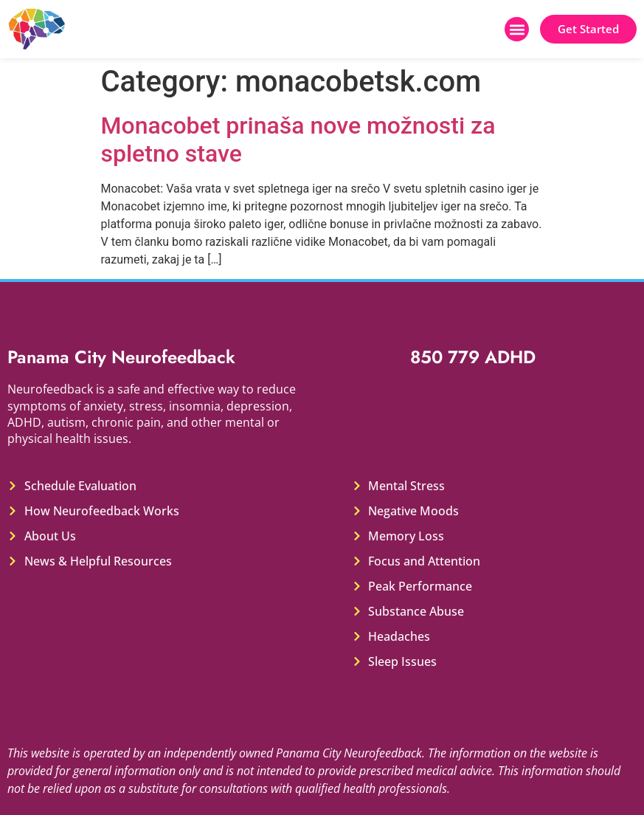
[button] (517, 29)
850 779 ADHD (473, 357)
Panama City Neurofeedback (121, 357)
